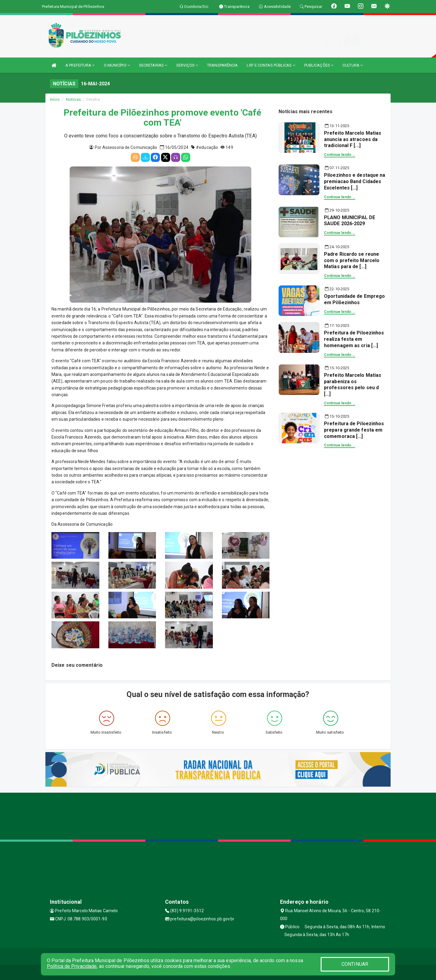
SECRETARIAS (153, 65)
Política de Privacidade (72, 966)
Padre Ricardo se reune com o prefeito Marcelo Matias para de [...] (352, 260)
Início (55, 99)
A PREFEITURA (80, 65)
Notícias (73, 99)
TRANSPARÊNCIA (222, 65)
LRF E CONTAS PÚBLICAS (271, 65)
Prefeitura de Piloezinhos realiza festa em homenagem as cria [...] (354, 339)
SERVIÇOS (187, 65)
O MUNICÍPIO (117, 65)
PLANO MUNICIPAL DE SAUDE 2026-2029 (350, 221)
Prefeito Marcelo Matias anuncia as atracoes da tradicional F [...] (353, 139)
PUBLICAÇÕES (319, 65)
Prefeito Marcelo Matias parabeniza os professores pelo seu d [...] (353, 385)
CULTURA (353, 65)
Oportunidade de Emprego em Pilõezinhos (354, 299)
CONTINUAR (355, 964)
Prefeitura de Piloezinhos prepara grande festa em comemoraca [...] (354, 430)
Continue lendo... (340, 155)
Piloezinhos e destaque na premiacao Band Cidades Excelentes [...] (355, 181)
